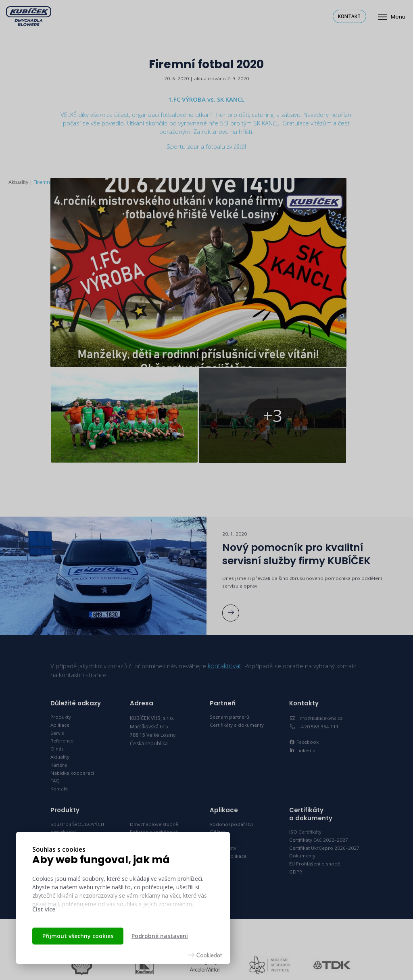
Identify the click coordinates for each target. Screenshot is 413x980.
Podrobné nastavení (160, 936)
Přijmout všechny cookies (78, 936)
